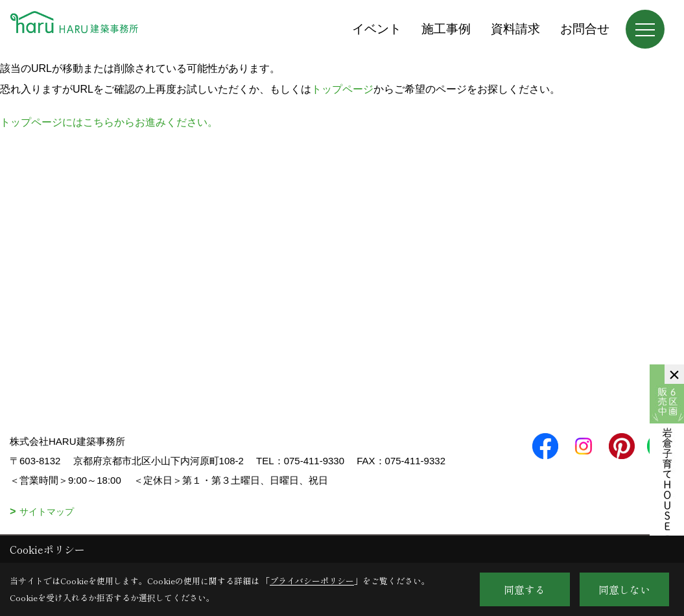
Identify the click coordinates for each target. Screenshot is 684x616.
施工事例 (446, 29)
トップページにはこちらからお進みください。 (109, 122)
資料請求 (515, 29)
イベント (377, 29)
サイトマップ (47, 512)
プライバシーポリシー (312, 581)
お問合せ (585, 29)
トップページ (342, 89)
